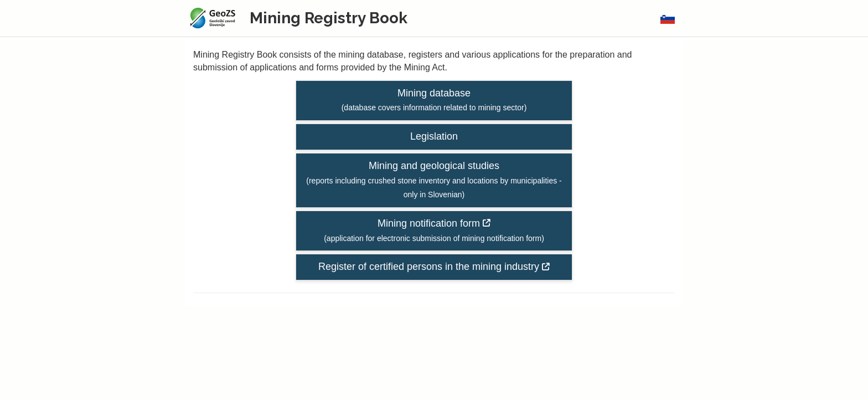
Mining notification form (434, 230)
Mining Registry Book (329, 18)
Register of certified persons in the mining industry (434, 267)
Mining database (434, 100)
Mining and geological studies (434, 180)
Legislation (434, 136)
